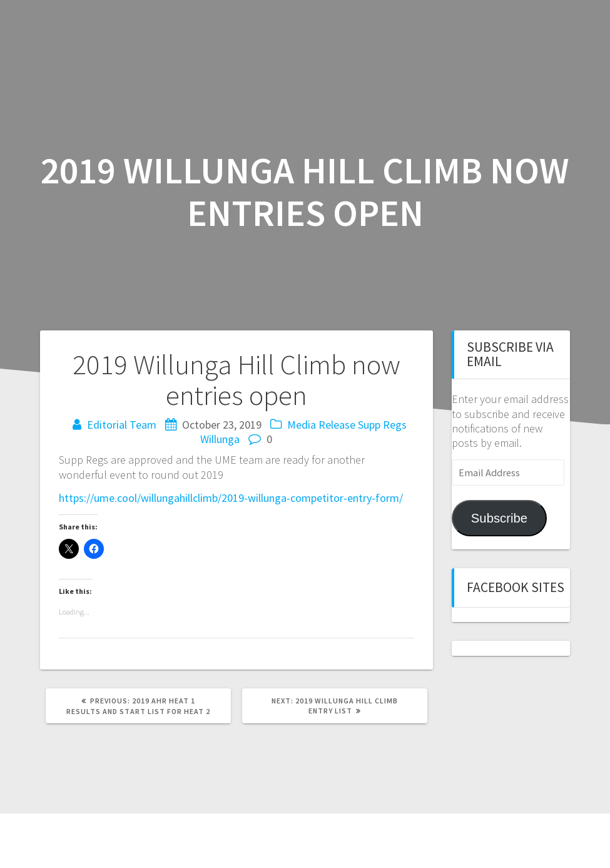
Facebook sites (516, 587)
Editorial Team (122, 425)
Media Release (321, 425)
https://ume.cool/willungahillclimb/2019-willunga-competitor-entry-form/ (231, 498)
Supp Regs (382, 425)
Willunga (220, 439)
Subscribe (499, 518)
